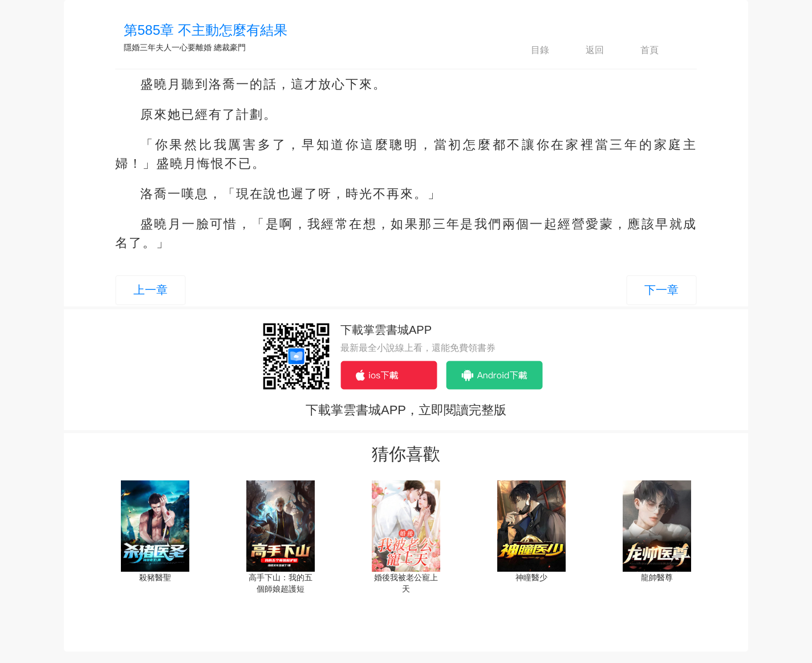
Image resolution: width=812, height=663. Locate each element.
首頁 (640, 50)
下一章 (661, 290)
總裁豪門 (230, 47)
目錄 (530, 50)
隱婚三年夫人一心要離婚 (168, 47)
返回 (585, 50)
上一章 (151, 290)
